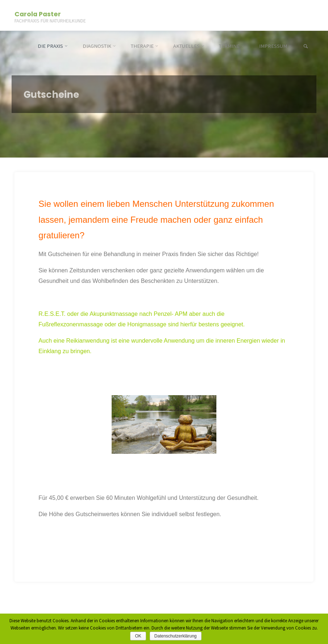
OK (138, 636)
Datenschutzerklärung (176, 636)
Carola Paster (38, 14)
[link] (306, 47)
